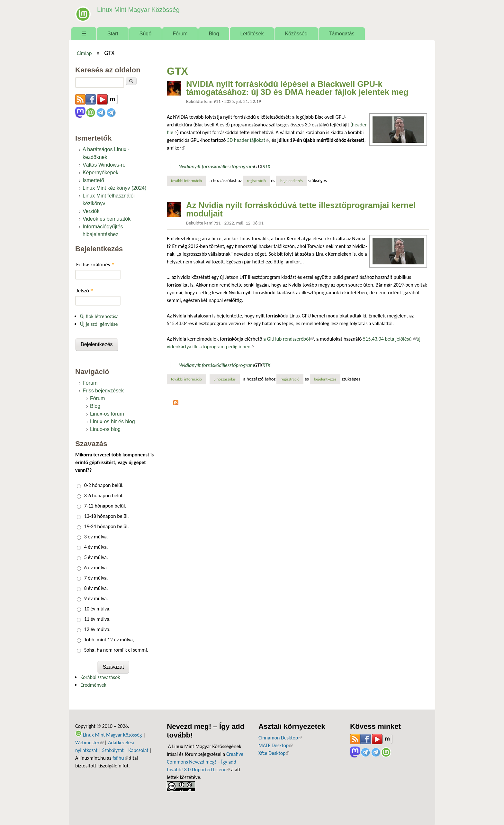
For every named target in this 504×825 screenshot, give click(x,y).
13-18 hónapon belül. (107, 516)
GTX (258, 166)
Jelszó (85, 291)
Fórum (180, 34)
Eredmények (93, 685)
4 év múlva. (96, 547)
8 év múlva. (96, 588)
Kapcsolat (139, 750)
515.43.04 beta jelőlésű (390, 339)
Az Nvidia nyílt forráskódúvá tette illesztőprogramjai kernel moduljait (301, 209)
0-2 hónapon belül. (104, 485)
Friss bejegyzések (103, 391)
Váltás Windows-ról (105, 165)
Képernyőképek (100, 173)
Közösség (296, 34)
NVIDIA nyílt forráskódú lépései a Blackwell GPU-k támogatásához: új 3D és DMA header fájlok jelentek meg (297, 88)
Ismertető (93, 180)
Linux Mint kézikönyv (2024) (114, 188)
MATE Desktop (275, 745)
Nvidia (185, 166)
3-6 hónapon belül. (104, 495)
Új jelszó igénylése (99, 324)
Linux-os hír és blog (113, 422)
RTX (266, 166)
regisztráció (256, 181)
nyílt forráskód (207, 166)
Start (113, 34)
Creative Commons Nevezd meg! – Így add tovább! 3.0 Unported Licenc (205, 762)
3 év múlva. (96, 537)
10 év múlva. (97, 609)
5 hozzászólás (225, 379)
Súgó (145, 34)
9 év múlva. (96, 598)
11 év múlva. (97, 619)
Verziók (91, 211)
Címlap (84, 53)
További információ (189, 180)
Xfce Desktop (274, 753)
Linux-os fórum (107, 414)
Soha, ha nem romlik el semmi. (116, 650)
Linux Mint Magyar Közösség (137, 9)
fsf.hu (120, 758)
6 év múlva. (96, 568)
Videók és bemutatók (107, 219)
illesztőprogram (238, 166)
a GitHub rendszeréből (288, 339)
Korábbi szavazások (100, 677)
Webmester (89, 742)
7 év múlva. (96, 578)
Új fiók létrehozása (99, 316)
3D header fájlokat (248, 140)
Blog (214, 34)
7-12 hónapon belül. (105, 506)
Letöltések (252, 34)
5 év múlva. (96, 557)
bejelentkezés (292, 181)
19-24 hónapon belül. (107, 526)
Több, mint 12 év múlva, (109, 640)
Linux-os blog (105, 429)
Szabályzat (113, 750)
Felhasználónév (95, 265)
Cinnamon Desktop (280, 738)
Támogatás (342, 34)
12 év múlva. (97, 629)
